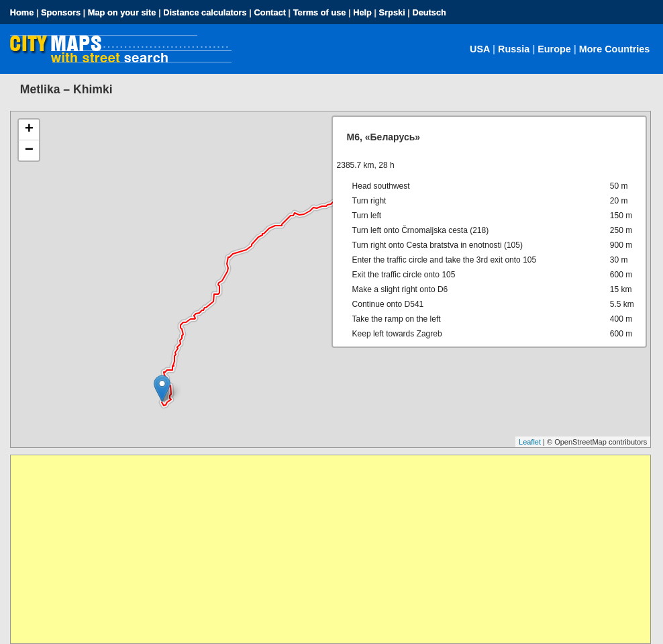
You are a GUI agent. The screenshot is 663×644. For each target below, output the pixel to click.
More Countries (615, 49)
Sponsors (61, 12)
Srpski (392, 12)
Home (22, 12)
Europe (554, 49)
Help (362, 12)
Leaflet (530, 442)
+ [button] (29, 130)
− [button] (29, 150)
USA (480, 49)
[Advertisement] (331, 549)
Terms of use (320, 12)
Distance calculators (205, 12)
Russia (514, 49)
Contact (270, 12)
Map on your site (122, 12)
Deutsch (429, 12)
